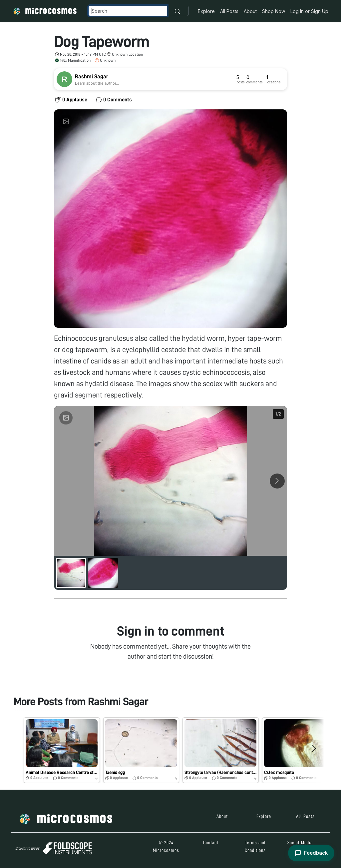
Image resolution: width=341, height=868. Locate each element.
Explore (206, 11)
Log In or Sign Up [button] (309, 11)
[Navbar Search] (128, 11)
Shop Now (274, 11)
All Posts (229, 11)
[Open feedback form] (311, 853)
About (250, 11)
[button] (62, 750)
